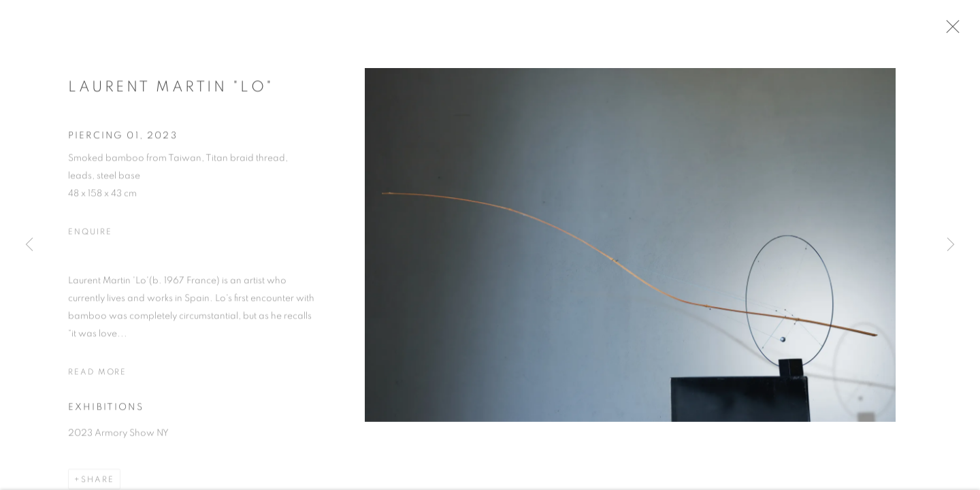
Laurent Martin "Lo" (171, 92)
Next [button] (951, 245)
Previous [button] (29, 245)
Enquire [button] (90, 237)
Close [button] (961, 31)
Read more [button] (97, 377)
